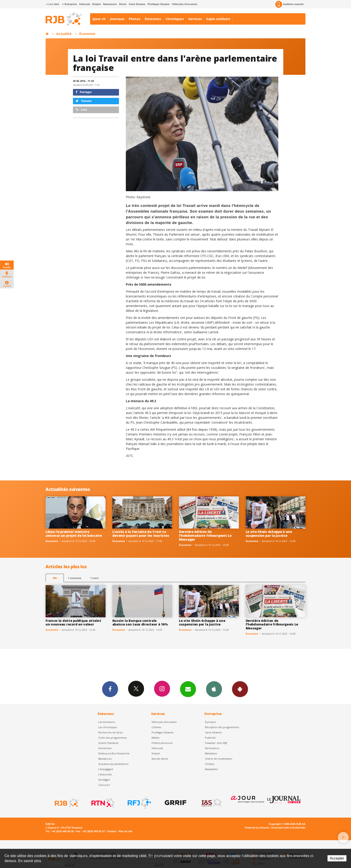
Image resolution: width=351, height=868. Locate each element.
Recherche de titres (110, 732)
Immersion (105, 748)
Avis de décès (160, 759)
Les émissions (107, 722)
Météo (156, 738)
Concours (104, 785)
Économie (87, 34)
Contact (210, 764)
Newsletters (188, 689)
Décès (123, 4)
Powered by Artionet (257, 828)
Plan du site (125, 831)
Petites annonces (162, 743)
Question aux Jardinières (113, 764)
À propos (210, 722)
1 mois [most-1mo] (94, 578)
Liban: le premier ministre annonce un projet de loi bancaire (74, 534)
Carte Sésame (137, 4)
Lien (81, 110)
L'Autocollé (105, 774)
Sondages (104, 780)
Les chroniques (108, 727)
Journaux (117, 19)
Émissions (153, 19)
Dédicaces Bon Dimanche (114, 753)
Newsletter (212, 769)
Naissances (110, 4)
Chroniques (175, 19)
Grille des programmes (112, 738)
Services (195, 19)
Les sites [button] (53, 4)
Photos (135, 19)
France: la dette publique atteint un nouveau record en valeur (73, 623)
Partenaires (212, 748)
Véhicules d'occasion (185, 4)
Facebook (110, 689)
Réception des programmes (222, 727)
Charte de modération (219, 759)
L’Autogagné (106, 769)
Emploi (97, 4)
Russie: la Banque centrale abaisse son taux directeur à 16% (140, 623)
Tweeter (84, 101)
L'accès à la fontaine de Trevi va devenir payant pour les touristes (141, 534)
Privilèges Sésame (159, 4)
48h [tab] (55, 578)
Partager (84, 92)
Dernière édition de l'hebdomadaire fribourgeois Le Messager (205, 536)
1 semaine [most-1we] (75, 578)
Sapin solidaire (218, 19)
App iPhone (214, 689)
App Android (240, 689)
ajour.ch (99, 19)
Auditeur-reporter (290, 4)
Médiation (211, 753)
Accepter (337, 858)
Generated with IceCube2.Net (288, 828)
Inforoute (85, 4)
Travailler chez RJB (216, 743)
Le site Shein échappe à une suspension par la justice (269, 534)
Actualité (64, 34)
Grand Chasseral (108, 743)
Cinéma (156, 727)
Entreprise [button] (69, 4)
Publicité (210, 738)
